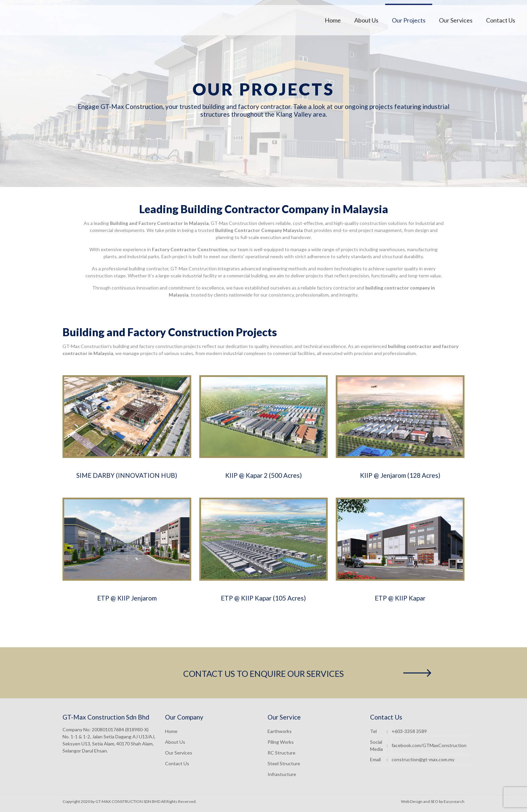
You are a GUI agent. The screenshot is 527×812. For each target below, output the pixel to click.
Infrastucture (282, 774)
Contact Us (177, 763)
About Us (175, 742)
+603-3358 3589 (409, 731)
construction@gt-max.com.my (423, 759)
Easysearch (454, 801)
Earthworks (280, 731)
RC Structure (281, 753)
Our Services (179, 753)
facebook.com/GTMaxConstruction (429, 745)
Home (171, 731)
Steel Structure (284, 763)
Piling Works (281, 742)
